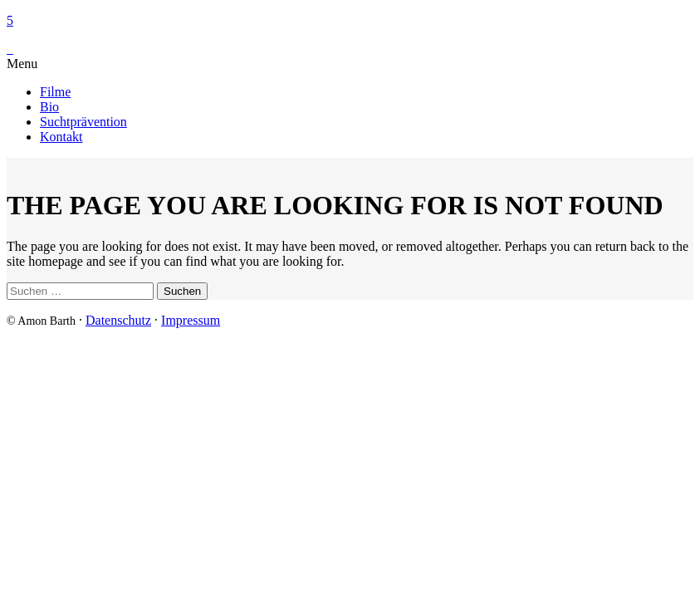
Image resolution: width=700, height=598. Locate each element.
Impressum (191, 320)
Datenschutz (118, 320)
